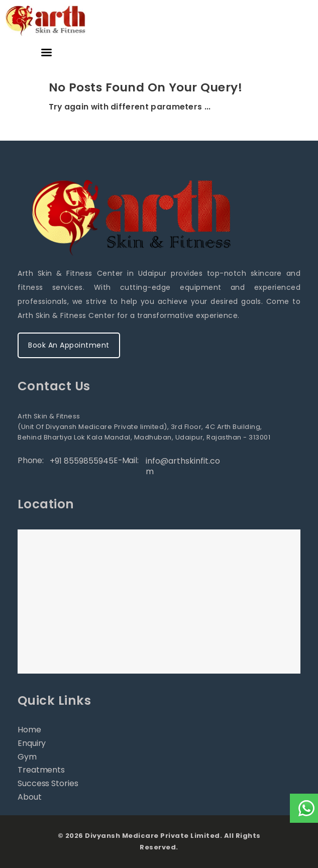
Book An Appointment (69, 345)
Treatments (41, 770)
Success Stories (48, 783)
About (30, 797)
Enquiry (32, 743)
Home (29, 730)
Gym (27, 757)
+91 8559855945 (82, 461)
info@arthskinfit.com (183, 466)
